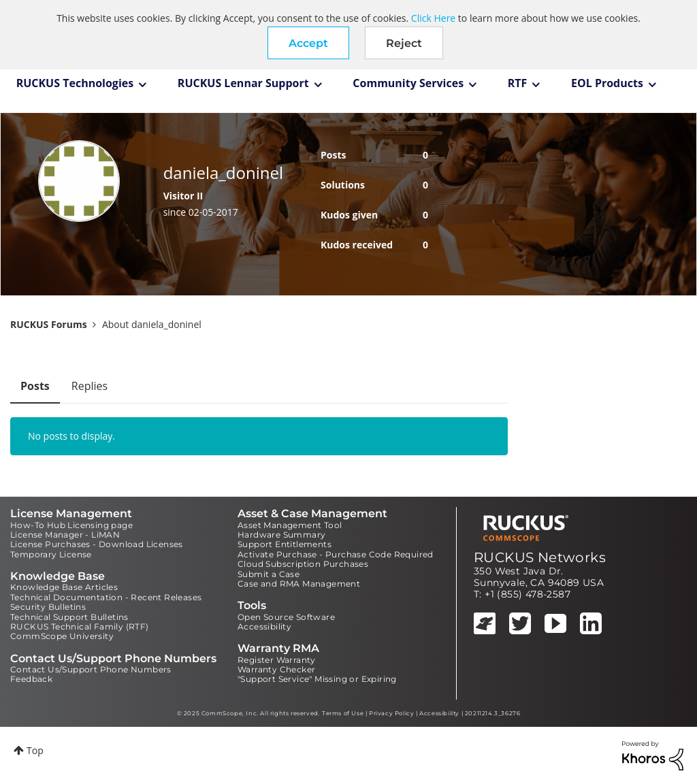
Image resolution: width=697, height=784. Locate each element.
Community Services (408, 83)
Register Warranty (277, 660)
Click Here (433, 18)
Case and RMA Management (299, 584)
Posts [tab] (35, 386)
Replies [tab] (90, 386)
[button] (308, 43)
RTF (518, 83)
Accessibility (264, 626)
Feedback (31, 679)
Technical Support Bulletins (69, 617)
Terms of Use (343, 713)
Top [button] (35, 750)
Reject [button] (404, 43)
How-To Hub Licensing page (71, 525)
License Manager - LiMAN (65, 535)
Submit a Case (269, 574)
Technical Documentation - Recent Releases (106, 597)
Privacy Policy (391, 713)
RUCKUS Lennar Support (243, 83)
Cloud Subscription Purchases (303, 564)
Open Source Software (286, 617)
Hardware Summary (281, 535)
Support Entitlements (285, 544)
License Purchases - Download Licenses (97, 544)
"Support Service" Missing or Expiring (317, 679)
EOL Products (607, 83)
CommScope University (62, 636)
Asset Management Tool (290, 525)
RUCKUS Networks (540, 557)
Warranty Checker (276, 669)
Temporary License (51, 554)
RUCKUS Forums (49, 324)
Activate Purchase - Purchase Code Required (336, 554)
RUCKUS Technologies (75, 83)
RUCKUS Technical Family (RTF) (80, 626)
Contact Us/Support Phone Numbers (91, 669)
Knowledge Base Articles (64, 587)
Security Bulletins (48, 607)
